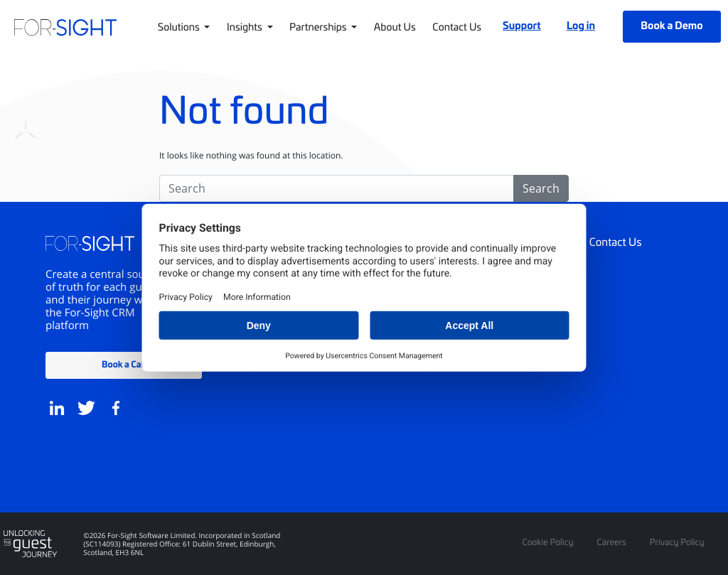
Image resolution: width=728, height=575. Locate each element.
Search (541, 188)
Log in (581, 25)
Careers (612, 542)
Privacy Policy (677, 542)
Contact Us (457, 26)
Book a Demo (671, 25)
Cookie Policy (547, 542)
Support (521, 25)
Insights (246, 26)
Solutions (180, 26)
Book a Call (124, 364)
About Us (395, 26)
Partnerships (319, 26)
